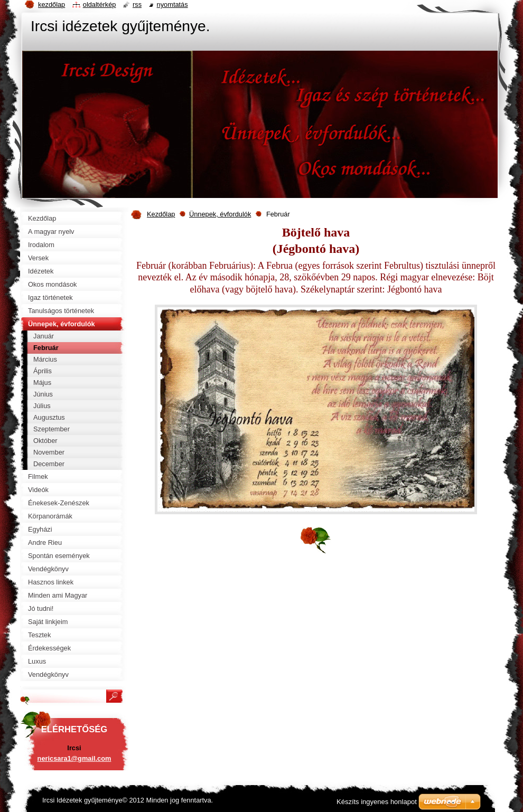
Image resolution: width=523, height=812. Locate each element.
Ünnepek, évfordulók (220, 214)
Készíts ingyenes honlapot (377, 802)
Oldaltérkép (100, 4)
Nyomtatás (172, 4)
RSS (137, 4)
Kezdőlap (161, 214)
